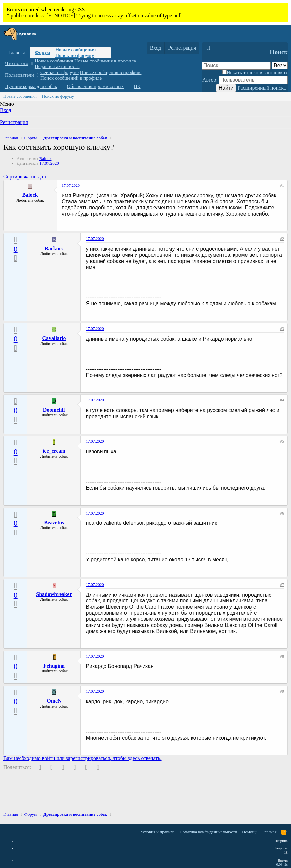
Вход (6, 110)
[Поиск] (208, 48)
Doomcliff (54, 410)
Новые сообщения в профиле (105, 61)
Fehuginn (54, 666)
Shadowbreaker (54, 594)
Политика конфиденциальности (208, 832)
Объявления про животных (95, 86)
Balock (45, 159)
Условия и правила (157, 832)
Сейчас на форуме (60, 72)
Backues (54, 248)
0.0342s (282, 864)
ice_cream (54, 451)
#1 (282, 186)
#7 (282, 585)
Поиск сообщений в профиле (71, 78)
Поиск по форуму (74, 55)
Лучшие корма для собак (31, 86)
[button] (32, 64)
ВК (137, 86)
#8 (282, 656)
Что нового (17, 63)
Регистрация (14, 122)
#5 (282, 441)
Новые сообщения (75, 50)
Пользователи (20, 75)
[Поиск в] (280, 66)
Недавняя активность (57, 66)
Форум (42, 52)
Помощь (250, 832)
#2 (282, 239)
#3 (282, 329)
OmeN (54, 701)
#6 (282, 513)
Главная (17, 53)
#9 (282, 691)
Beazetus (54, 523)
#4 (282, 400)
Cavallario (54, 338)
